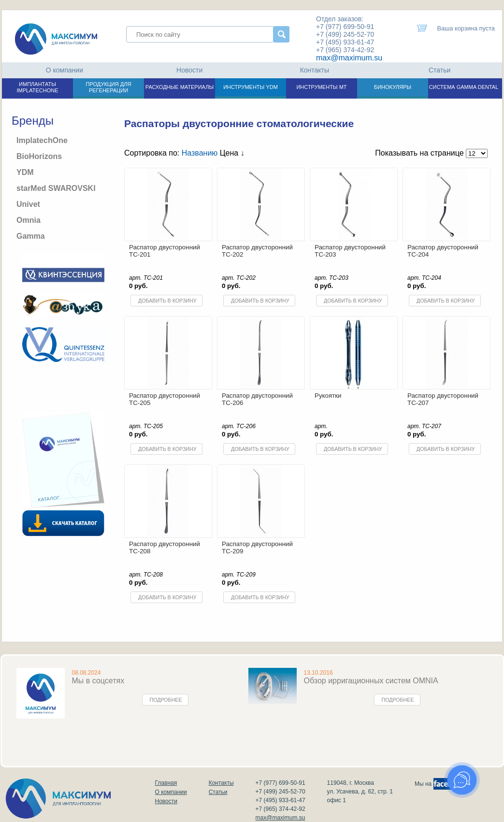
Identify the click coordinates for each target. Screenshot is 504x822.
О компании (65, 70)
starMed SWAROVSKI (56, 188)
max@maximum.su (349, 58)
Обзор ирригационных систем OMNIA (371, 681)
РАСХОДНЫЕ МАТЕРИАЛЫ (180, 87)
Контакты (315, 70)
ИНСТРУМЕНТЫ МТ (321, 87)
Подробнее (166, 700)
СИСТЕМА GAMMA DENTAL (464, 87)
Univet (28, 204)
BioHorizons (39, 156)
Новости (189, 70)
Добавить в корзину (167, 301)
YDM (25, 172)
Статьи (439, 70)
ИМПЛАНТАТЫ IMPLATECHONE (38, 87)
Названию (200, 153)
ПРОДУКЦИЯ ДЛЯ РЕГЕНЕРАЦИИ (109, 87)
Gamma (31, 236)
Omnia (29, 220)
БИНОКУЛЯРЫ (393, 87)
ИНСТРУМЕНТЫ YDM (251, 87)
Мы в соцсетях (98, 681)
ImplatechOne (42, 140)
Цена (232, 153)
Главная (166, 783)
